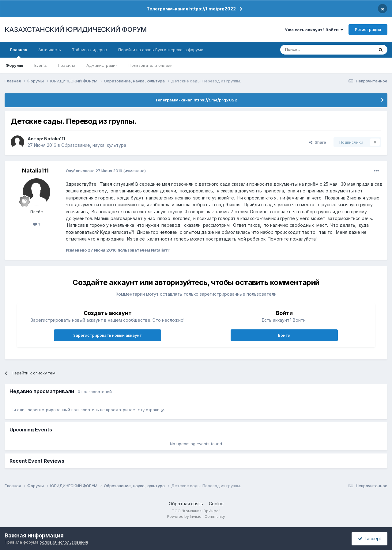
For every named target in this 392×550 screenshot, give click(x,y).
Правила (67, 65)
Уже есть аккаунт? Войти (314, 30)
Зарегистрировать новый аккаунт (107, 335)
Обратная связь (186, 504)
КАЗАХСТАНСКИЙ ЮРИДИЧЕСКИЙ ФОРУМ (76, 29)
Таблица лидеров (90, 50)
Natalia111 (55, 139)
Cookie (216, 504)
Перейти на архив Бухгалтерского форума (161, 50)
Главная (19, 52)
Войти (284, 335)
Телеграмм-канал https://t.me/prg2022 (191, 9)
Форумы (14, 65)
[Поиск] (310, 50)
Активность (50, 50)
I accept (369, 539)
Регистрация (368, 29)
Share (318, 142)
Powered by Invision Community (196, 516)
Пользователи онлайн (151, 65)
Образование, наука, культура (94, 145)
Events (41, 65)
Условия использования (64, 542)
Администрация (102, 65)
